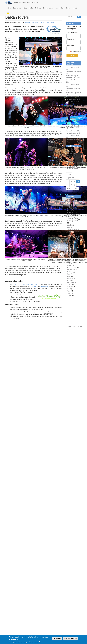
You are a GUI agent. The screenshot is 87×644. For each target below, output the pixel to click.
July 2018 (70, 164)
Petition (69, 263)
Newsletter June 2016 (73, 125)
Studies (31, 8)
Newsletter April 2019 (73, 99)
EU (68, 236)
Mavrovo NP (71, 253)
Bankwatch (70, 206)
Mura (68, 261)
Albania (69, 200)
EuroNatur (34, 286)
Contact (68, 8)
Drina (68, 227)
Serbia (69, 280)
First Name (70, 39)
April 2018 (70, 157)
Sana (68, 274)
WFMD (69, 295)
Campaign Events (41, 22)
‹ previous (71, 178)
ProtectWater (71, 270)
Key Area (70, 244)
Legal (69, 251)
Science (69, 278)
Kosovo (69, 246)
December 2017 (72, 151)
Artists (25, 8)
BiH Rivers (70, 210)
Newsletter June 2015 (73, 131)
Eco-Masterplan (48, 8)
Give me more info (70, 639)
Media (69, 255)
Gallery (62, 8)
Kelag (69, 242)
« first (69, 174)
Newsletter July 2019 (73, 97)
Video (69, 291)
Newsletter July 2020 (73, 76)
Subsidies (70, 287)
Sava (68, 276)
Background (17, 8)
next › (69, 189)
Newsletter (70, 114)
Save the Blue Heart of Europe (27, 3)
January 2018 (71, 153)
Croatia (69, 225)
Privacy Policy (72, 326)
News (10, 8)
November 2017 (72, 149)
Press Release (50, 22)
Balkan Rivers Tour (73, 202)
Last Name (70, 45)
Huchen (69, 240)
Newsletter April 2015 (73, 133)
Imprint (80, 326)
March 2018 (71, 155)
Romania (70, 272)
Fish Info (38, 8)
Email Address (72, 33)
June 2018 (70, 162)
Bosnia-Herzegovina (30, 22)
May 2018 (70, 160)
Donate (75, 8)
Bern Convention (72, 208)
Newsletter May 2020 (73, 78)
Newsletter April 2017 (73, 118)
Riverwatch (45, 286)
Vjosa (69, 293)
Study (69, 285)
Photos (69, 265)
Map (56, 8)
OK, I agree (57, 639)
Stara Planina (71, 282)
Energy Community (73, 231)
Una (68, 289)
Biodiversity (71, 212)
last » (75, 189)
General (69, 238)
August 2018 (71, 166)
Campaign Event (72, 219)
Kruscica (70, 248)
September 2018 (72, 168)
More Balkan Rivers (73, 257)
